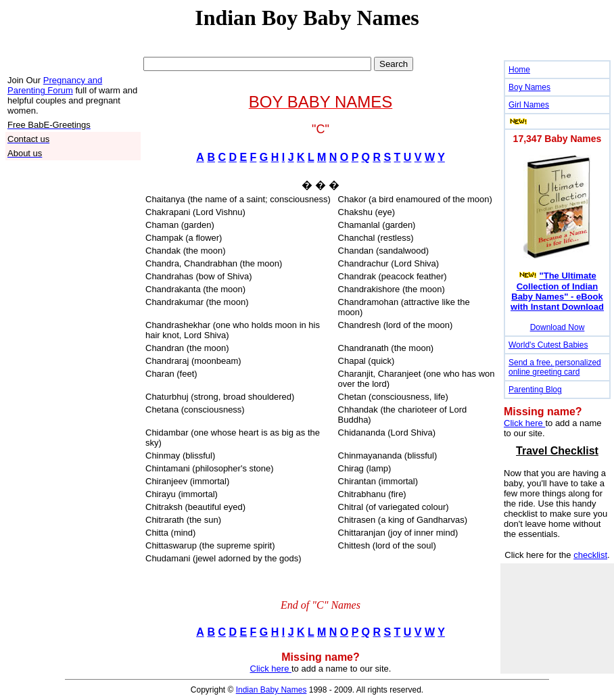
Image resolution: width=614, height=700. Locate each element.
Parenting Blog (535, 390)
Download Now (558, 327)
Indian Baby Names (271, 690)
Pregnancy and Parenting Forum (55, 85)
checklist (590, 555)
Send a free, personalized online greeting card (555, 367)
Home (519, 70)
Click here (271, 669)
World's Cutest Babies (548, 345)
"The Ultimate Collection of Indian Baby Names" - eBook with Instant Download (557, 291)
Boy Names (529, 87)
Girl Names (529, 105)
